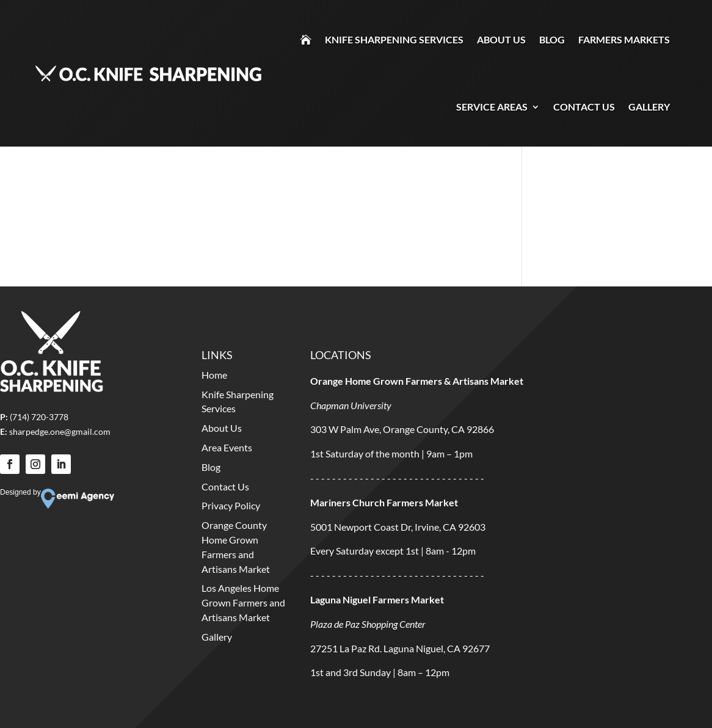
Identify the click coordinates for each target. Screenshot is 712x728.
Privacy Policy (231, 505)
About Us (501, 39)
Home (214, 375)
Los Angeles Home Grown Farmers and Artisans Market (243, 602)
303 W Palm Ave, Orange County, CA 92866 (402, 429)
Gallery (649, 107)
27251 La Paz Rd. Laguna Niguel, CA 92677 (400, 648)
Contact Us (584, 107)
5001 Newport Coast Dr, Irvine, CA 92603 (398, 527)
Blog (552, 39)
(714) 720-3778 (39, 417)
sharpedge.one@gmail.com (60, 431)
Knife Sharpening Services (394, 39)
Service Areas (492, 107)
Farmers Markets (624, 39)
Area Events (227, 447)
